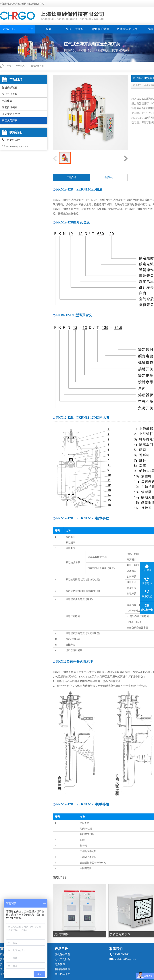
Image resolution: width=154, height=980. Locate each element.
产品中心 (9, 29)
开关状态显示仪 (11, 114)
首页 (48, 29)
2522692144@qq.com (17, 146)
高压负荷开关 (10, 121)
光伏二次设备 (74, 29)
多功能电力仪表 (127, 29)
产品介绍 (71, 177)
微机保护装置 (101, 29)
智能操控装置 (10, 107)
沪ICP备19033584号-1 (81, 977)
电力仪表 (7, 101)
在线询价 (109, 177)
